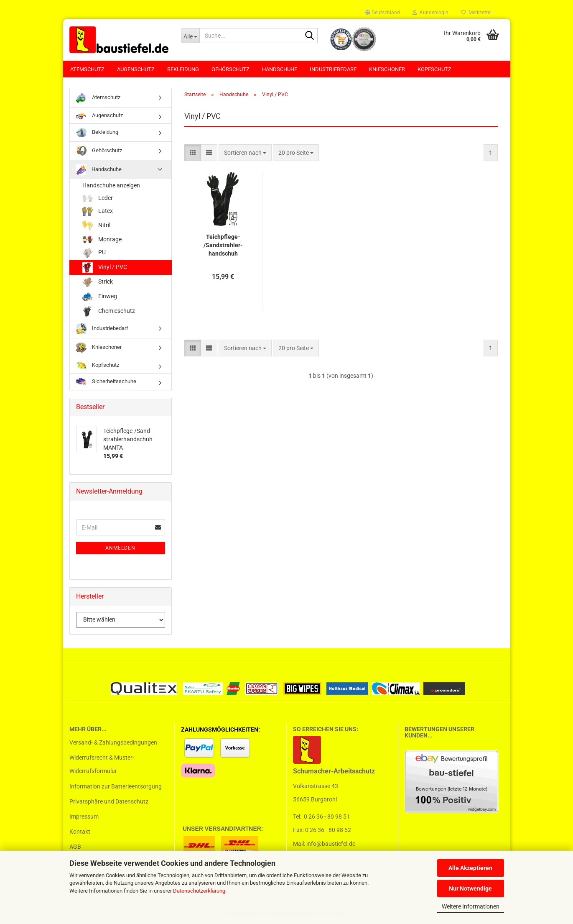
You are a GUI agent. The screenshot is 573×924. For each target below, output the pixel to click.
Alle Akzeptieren (470, 868)
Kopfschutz (434, 69)
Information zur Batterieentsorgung (116, 786)
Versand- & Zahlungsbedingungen (113, 742)
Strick (98, 282)
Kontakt (80, 832)
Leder (98, 198)
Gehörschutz (230, 69)
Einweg (100, 297)
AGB (75, 847)
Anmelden (120, 548)
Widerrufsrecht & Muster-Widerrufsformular (102, 764)
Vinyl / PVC (105, 267)
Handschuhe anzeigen (111, 185)
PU (94, 253)
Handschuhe (280, 69)
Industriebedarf (333, 69)
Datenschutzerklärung (199, 891)
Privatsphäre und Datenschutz (109, 801)
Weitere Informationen (471, 906)
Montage (102, 239)
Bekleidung (183, 69)
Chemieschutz (109, 311)
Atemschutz (87, 69)
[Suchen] (310, 36)
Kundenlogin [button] (430, 13)
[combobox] (245, 153)
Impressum (84, 816)
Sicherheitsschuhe (106, 382)
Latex (98, 211)
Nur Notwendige (470, 888)
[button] (383, 13)
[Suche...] (190, 36)
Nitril (96, 226)
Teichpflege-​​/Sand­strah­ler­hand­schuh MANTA (223, 246)
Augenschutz (136, 69)
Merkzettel (476, 13)
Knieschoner (387, 69)
